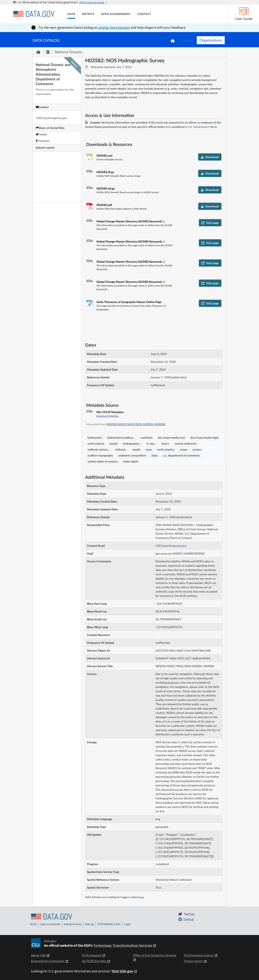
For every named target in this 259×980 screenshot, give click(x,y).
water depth (131, 461)
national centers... (99, 449)
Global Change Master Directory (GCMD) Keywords (130, 221)
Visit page (210, 223)
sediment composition (132, 455)
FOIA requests (92, 955)
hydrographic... (132, 443)
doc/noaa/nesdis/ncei (172, 437)
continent (146, 437)
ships (155, 455)
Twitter (41, 134)
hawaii (113, 443)
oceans (197, 449)
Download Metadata (108, 416)
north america (166, 449)
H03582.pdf (104, 205)
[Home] (34, 14)
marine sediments (186, 443)
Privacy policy (193, 961)
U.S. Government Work (202, 127)
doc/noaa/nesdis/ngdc (205, 437)
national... (121, 449)
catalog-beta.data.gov (114, 28)
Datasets (187, 41)
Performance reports (199, 955)
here (142, 897)
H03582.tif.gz (105, 172)
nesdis (136, 449)
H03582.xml (104, 155)
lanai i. (165, 443)
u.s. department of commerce (181, 455)
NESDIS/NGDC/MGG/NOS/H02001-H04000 (136, 424)
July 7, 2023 (124, 67)
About (33, 924)
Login (127, 924)
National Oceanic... (70, 52)
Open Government (50, 924)
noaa (149, 449)
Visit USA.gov (123, 971)
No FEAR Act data (94, 961)
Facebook (43, 141)
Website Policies (73, 924)
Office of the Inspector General (155, 955)
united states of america (103, 461)
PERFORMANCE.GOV (109, 924)
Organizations (211, 40)
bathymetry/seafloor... (121, 437)
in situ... (151, 443)
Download (210, 157)
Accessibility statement (48, 961)
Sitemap (90, 924)
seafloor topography (100, 455)
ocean (184, 449)
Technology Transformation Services (123, 945)
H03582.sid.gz (106, 188)
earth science (96, 443)
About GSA (38, 955)
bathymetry (95, 437)
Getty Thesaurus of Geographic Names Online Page (129, 302)
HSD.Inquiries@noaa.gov (52, 118)
